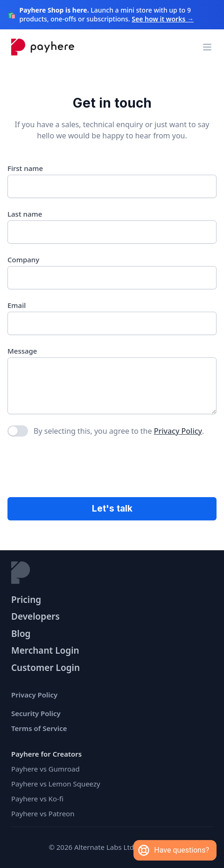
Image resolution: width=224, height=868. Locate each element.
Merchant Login (45, 650)
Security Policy (36, 713)
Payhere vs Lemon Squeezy (56, 784)
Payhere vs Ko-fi (37, 799)
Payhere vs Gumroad (45, 769)
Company (23, 260)
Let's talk (112, 509)
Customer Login (45, 668)
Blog (21, 634)
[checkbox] (18, 431)
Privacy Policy (178, 431)
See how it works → (163, 19)
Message (22, 351)
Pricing (26, 600)
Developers (35, 616)
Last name (25, 214)
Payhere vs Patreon (43, 813)
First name (25, 168)
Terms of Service (39, 728)
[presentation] (78, 468)
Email (17, 305)
